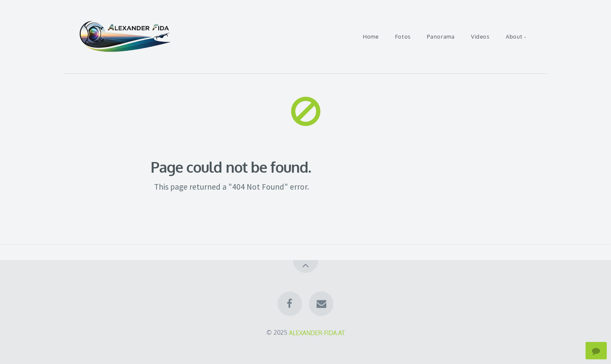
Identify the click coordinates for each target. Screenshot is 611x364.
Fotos (403, 36)
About (514, 36)
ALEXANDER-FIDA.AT (317, 332)
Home (371, 36)
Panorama (441, 36)
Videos (480, 36)
